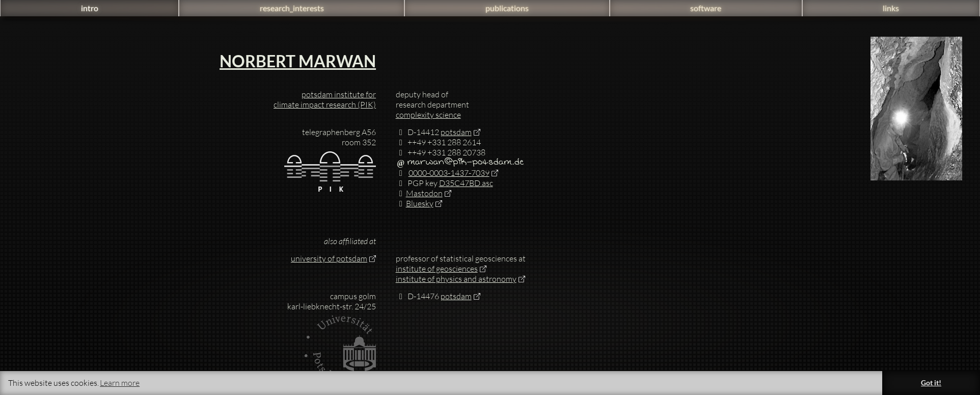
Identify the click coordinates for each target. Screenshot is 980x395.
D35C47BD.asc (466, 183)
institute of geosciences (437, 269)
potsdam (456, 132)
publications (507, 8)
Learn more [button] (120, 383)
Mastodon (419, 193)
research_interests (292, 8)
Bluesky (415, 203)
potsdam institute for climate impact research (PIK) (325, 99)
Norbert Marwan (298, 61)
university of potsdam (329, 258)
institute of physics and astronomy (456, 279)
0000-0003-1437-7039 (443, 173)
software (706, 8)
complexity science (428, 115)
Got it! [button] (931, 383)
